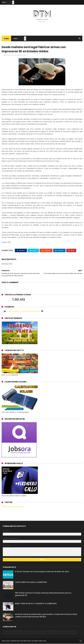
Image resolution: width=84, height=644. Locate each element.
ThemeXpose (15, 641)
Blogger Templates (39, 641)
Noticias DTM (21, 55)
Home (6, 39)
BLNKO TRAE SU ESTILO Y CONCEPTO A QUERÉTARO (36, 604)
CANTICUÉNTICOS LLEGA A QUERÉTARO (31, 582)
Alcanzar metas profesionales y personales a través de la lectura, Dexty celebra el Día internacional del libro (46, 616)
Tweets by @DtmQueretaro (13, 507)
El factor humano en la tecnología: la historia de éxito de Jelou (42, 572)
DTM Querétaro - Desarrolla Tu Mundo (23, 312)
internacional (11, 55)
